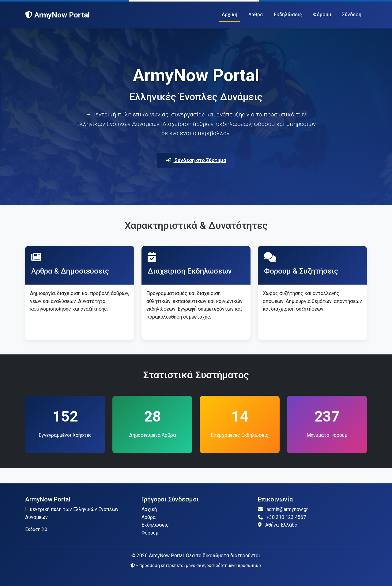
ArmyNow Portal (57, 15)
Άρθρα (256, 15)
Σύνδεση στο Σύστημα (196, 160)
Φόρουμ (322, 15)
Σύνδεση (352, 15)
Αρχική (230, 15)
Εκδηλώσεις (288, 15)
